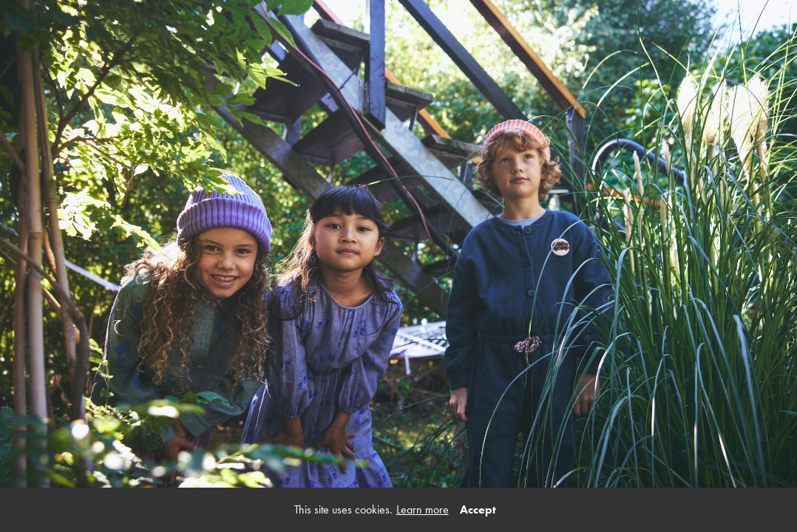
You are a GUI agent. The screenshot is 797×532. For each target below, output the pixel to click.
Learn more (423, 509)
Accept (478, 509)
